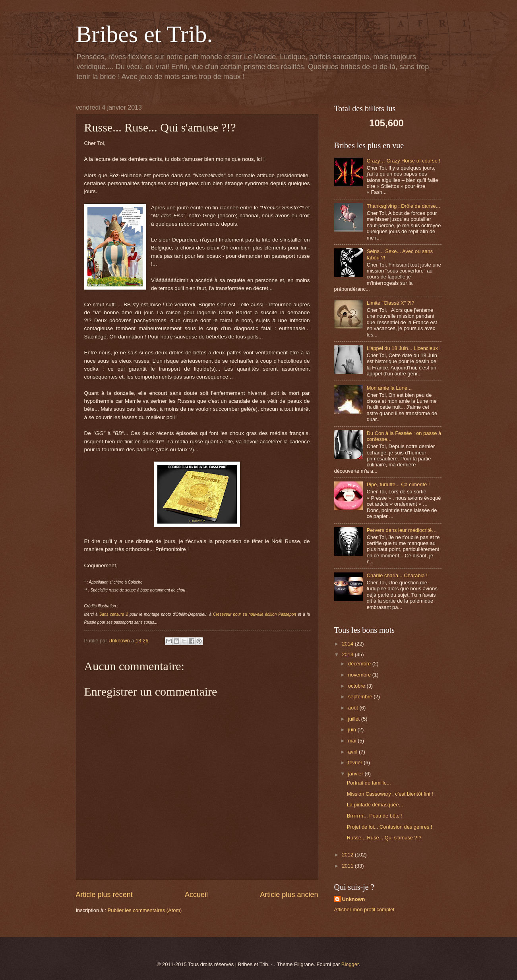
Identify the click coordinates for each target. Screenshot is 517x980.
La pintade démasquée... (375, 805)
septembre (361, 697)
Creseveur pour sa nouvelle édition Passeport (255, 614)
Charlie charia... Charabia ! (397, 575)
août (354, 708)
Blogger (350, 964)
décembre (360, 664)
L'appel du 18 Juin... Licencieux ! (404, 348)
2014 (348, 644)
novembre (360, 675)
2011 (348, 866)
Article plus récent (104, 895)
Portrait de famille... (369, 783)
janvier (356, 774)
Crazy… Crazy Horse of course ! (404, 161)
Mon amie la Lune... (389, 388)
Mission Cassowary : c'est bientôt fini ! (390, 794)
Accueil (196, 895)
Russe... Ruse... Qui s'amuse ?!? (384, 838)
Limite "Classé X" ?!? (391, 303)
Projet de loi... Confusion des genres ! (390, 827)
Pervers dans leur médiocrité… (402, 530)
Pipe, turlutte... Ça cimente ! (398, 484)
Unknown (354, 899)
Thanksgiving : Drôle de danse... (404, 206)
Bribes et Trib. (144, 34)
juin (353, 730)
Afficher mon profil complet (364, 909)
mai (353, 741)
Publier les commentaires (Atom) (145, 910)
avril (353, 752)
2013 (348, 654)
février (356, 763)
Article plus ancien (289, 895)
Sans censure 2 (114, 614)
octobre (357, 686)
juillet (355, 719)
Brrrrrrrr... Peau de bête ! (375, 816)
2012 (348, 855)
